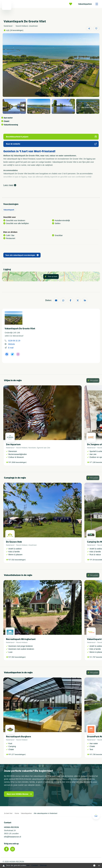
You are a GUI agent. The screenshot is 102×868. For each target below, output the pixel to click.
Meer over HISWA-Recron (19, 794)
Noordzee (32, 448)
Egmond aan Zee (44, 448)
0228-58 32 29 (14, 341)
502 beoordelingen (18, 657)
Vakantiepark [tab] (9, 210)
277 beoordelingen (18, 755)
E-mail (11, 348)
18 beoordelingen (16, 30)
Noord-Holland (22, 448)
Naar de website (51, 144)
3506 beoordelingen (19, 462)
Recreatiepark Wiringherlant (21, 639)
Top (96, 815)
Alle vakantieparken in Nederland (46, 813)
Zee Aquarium (13, 444)
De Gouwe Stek (14, 542)
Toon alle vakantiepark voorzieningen (22, 255)
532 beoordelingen (18, 560)
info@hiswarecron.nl (12, 837)
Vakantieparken (89, 4)
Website (11, 344)
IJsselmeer (33, 545)
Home (17, 813)
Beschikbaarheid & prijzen (51, 137)
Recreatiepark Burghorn (18, 737)
